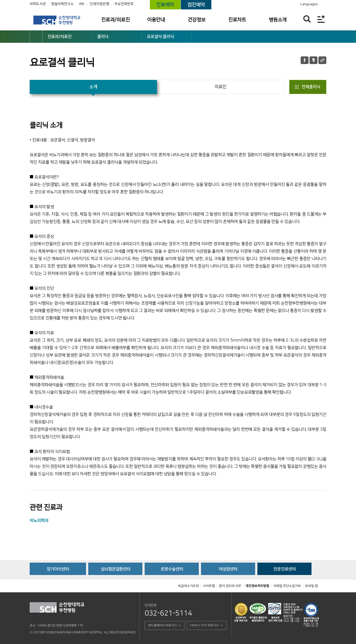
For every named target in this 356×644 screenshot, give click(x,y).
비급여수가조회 (188, 586)
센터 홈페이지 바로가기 (162, 625)
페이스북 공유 (305, 60)
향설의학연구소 (62, 4)
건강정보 (197, 20)
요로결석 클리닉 (160, 37)
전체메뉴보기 (321, 19)
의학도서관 (38, 4)
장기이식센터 (58, 569)
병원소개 (278, 20)
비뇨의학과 (39, 521)
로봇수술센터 (172, 569)
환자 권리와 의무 (230, 586)
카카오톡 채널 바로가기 (281, 4)
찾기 (307, 19)
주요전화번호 (124, 4)
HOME (36, 37)
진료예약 (165, 5)
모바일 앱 (311, 586)
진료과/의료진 (115, 20)
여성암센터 (228, 569)
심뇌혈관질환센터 (115, 569)
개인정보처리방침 (257, 586)
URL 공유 (322, 60)
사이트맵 (209, 586)
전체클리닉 (311, 87)
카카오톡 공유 (313, 60)
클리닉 (103, 37)
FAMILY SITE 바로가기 (204, 625)
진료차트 (237, 20)
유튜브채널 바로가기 (274, 4)
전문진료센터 (285, 569)
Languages (309, 4)
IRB (82, 4)
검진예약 (196, 5)
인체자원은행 (99, 4)
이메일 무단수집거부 (287, 586)
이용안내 (156, 20)
